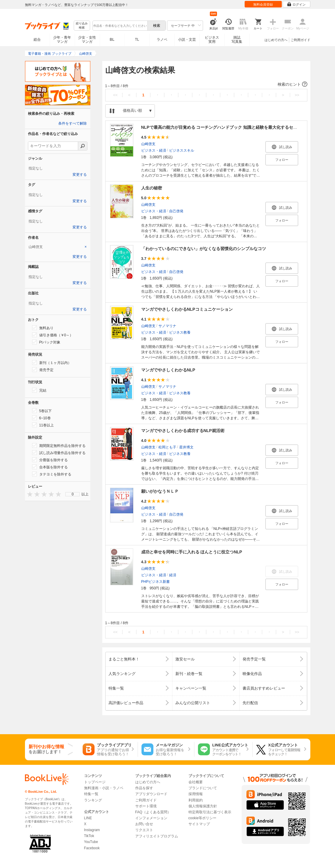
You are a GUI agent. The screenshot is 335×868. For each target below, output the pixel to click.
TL (137, 40)
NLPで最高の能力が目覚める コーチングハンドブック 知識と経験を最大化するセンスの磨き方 (230, 127)
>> (297, 95)
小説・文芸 (187, 40)
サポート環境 (146, 806)
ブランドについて (203, 788)
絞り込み (82, 26)
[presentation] (29, 494)
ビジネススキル (182, 150)
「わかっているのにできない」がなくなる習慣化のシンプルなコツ (204, 249)
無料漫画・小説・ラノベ (104, 788)
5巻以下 (42, 411)
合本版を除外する (50, 467)
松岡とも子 (167, 447)
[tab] (58, 247)
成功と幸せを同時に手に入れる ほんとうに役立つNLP (192, 552)
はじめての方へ (276, 40)
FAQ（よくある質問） (153, 812)
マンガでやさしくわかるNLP (168, 370)
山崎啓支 (148, 144)
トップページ (95, 782)
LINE (88, 818)
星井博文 (186, 447)
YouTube (91, 842)
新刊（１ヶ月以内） (52, 362)
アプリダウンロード (151, 794)
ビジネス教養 (180, 332)
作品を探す (144, 788)
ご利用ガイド (301, 40)
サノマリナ (167, 326)
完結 (39, 390)
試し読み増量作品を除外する (59, 453)
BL (112, 39)
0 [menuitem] (73, 494)
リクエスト (144, 830)
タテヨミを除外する (52, 474)
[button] (206, 84)
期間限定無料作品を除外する (59, 445)
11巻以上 (43, 425)
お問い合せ (144, 824)
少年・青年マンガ (62, 40)
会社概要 (196, 782)
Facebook (92, 848)
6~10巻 (41, 418)
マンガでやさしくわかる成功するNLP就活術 (183, 431)
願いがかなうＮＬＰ (160, 491)
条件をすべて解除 (73, 123)
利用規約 (196, 800)
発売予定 (43, 370)
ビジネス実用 (212, 40)
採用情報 (196, 794)
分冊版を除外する (50, 460)
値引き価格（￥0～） (53, 335)
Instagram (92, 830)
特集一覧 (91, 794)
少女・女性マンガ (87, 40)
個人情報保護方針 (203, 806)
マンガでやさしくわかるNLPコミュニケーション (187, 309)
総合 (37, 40)
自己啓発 (176, 211)
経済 (173, 575)
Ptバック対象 (46, 342)
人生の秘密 (152, 188)
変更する (80, 175)
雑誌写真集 (237, 40)
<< (115, 95)
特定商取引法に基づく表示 (210, 812)
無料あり (43, 328)
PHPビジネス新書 (156, 582)
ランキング (93, 800)
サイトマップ (199, 824)
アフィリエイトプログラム (157, 836)
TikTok (89, 836)
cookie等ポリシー (203, 818)
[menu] (73, 494)
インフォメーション (151, 818)
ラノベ (162, 40)
